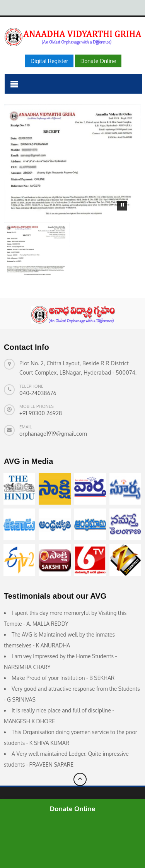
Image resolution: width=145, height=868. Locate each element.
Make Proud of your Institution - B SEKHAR (63, 678)
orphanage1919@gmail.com (53, 434)
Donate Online (73, 809)
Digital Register (49, 61)
